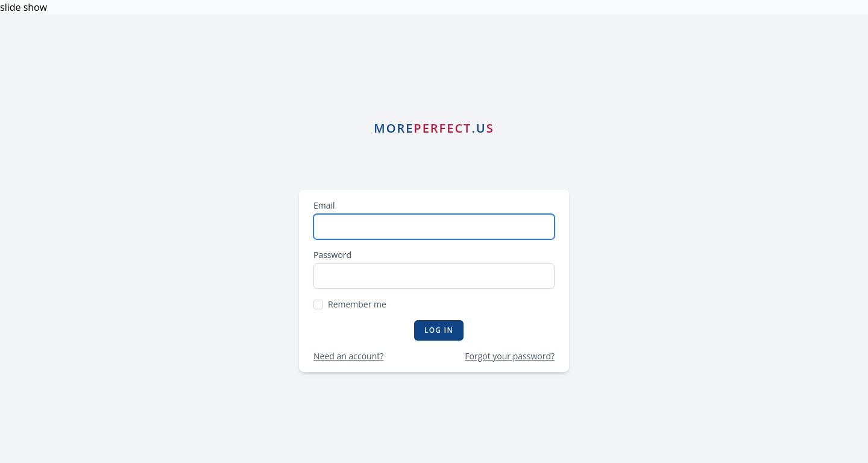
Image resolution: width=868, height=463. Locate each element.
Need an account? (348, 356)
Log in (439, 330)
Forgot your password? (510, 356)
